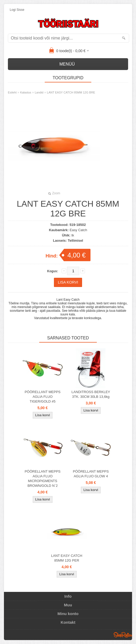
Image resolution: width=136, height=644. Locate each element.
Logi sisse (17, 10)
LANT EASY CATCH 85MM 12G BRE (71, 92)
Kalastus (26, 92)
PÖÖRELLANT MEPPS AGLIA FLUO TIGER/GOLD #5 (43, 397)
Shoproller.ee (123, 635)
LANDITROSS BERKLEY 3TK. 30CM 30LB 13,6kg (91, 394)
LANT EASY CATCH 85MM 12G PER (67, 558)
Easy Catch (78, 230)
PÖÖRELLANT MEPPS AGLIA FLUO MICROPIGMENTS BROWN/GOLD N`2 (43, 479)
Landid (39, 92)
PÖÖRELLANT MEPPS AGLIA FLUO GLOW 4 (91, 474)
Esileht (12, 92)
